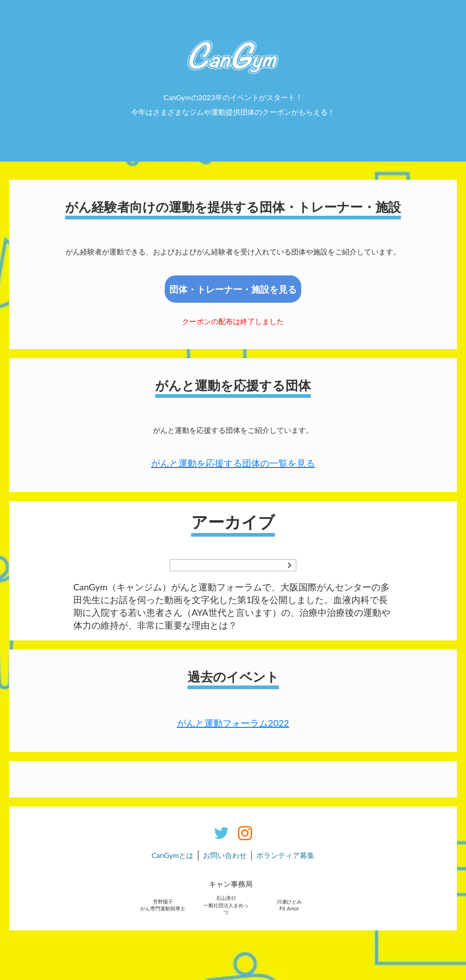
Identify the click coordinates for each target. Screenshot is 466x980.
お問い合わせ (225, 855)
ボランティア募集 (285, 855)
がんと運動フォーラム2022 (233, 723)
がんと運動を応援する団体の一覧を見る (233, 463)
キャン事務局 (231, 884)
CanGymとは (172, 855)
